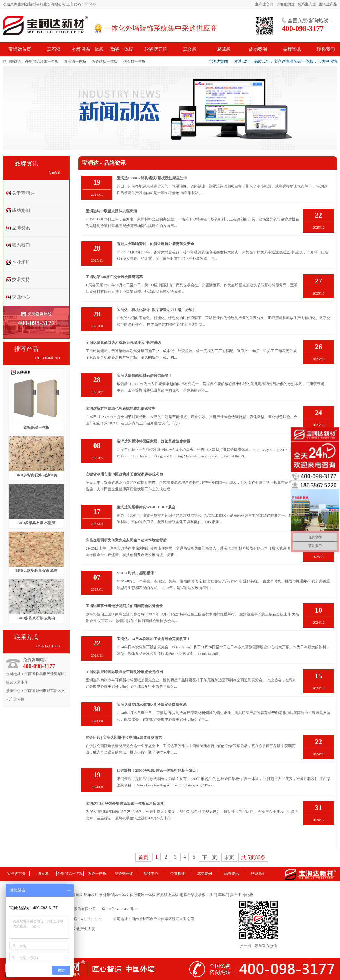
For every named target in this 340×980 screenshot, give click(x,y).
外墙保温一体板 (70, 873)
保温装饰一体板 (143, 895)
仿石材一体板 (134, 61)
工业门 (212, 895)
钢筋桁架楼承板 (193, 895)
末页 (229, 857)
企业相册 (21, 262)
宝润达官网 (264, 4)
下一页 (210, 857)
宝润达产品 (328, 4)
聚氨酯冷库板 (168, 895)
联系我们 (21, 245)
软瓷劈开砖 (124, 873)
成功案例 (21, 210)
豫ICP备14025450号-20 (120, 909)
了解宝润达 (285, 4)
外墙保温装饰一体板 (42, 61)
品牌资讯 (21, 228)
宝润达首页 (16, 873)
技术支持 (21, 280)
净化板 (248, 895)
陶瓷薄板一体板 (105, 61)
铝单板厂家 (93, 895)
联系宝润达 (307, 4)
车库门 (224, 895)
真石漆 (43, 873)
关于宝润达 (23, 193)
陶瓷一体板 (97, 873)
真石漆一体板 (75, 61)
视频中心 (21, 297)
